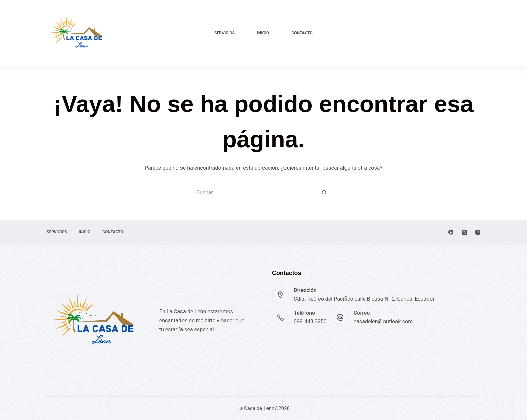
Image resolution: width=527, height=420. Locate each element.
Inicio (263, 33)
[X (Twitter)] (464, 232)
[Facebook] (451, 232)
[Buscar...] (257, 193)
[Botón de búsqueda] (324, 193)
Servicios (225, 33)
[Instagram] (478, 232)
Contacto (302, 33)
